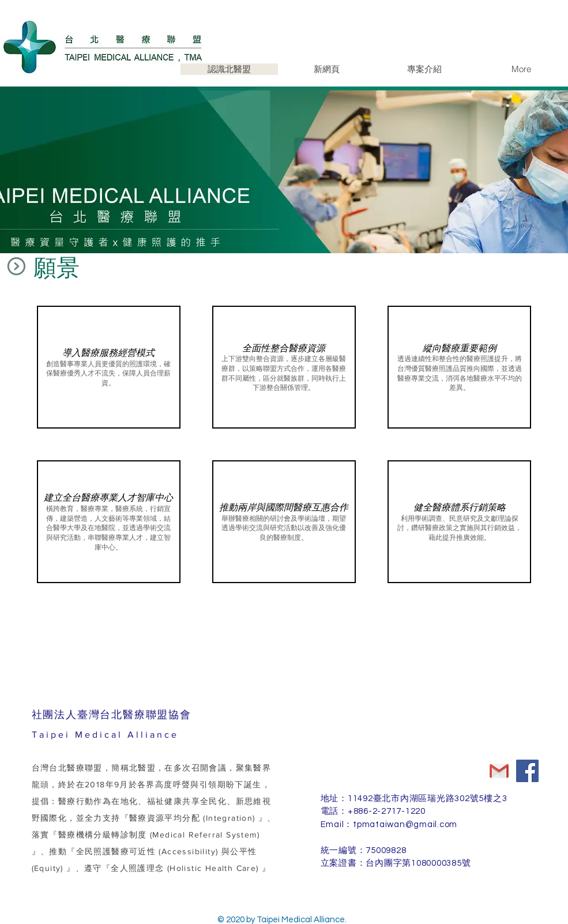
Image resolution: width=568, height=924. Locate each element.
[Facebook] (527, 771)
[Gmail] (499, 771)
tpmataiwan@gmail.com (405, 825)
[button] (109, 367)
